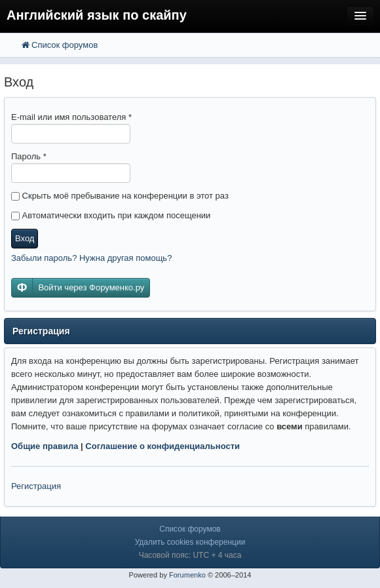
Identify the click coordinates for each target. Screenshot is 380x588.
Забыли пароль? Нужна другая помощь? (91, 258)
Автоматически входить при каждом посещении (111, 215)
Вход (25, 238)
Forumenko (187, 575)
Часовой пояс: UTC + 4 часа (190, 555)
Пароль (29, 156)
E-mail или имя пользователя (71, 117)
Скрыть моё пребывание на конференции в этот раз (120, 196)
